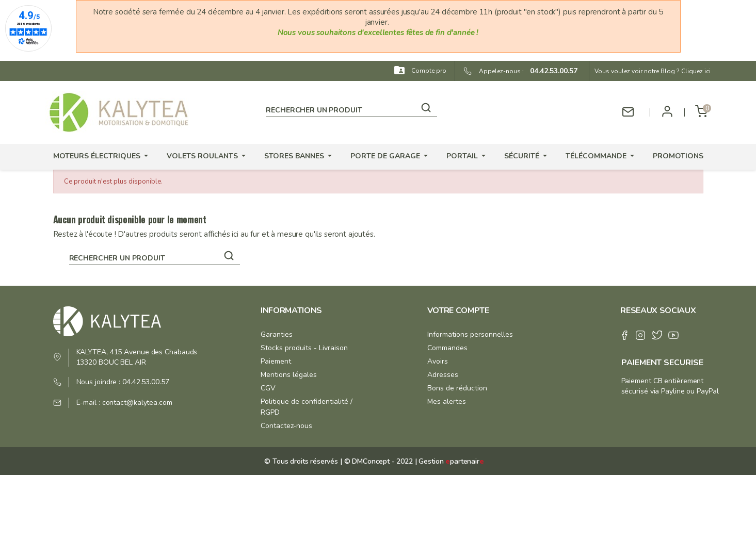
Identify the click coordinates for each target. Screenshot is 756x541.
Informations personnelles (470, 334)
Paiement (276, 361)
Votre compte (458, 310)
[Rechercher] (351, 108)
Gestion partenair (451, 461)
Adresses (443, 375)
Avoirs (438, 361)
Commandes (447, 348)
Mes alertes (447, 401)
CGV (268, 388)
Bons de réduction (457, 388)
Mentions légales (289, 375)
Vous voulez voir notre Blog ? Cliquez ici (653, 71)
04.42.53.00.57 (551, 71)
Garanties (277, 334)
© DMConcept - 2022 (377, 461)
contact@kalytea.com (137, 403)
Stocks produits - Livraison (304, 348)
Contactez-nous (286, 426)
